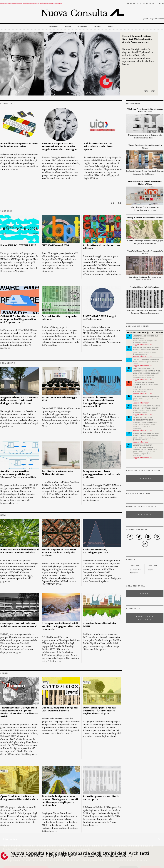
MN (147, 3)
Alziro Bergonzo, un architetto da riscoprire (101, 798)
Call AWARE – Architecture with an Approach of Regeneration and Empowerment (19, 319)
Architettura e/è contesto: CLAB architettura (58, 473)
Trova (160, 332)
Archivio (111, 27)
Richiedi (145, 478)
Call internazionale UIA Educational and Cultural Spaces (99, 146)
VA (163, 3)
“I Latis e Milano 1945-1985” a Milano (145, 287)
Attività (68, 27)
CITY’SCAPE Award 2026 (55, 245)
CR (137, 3)
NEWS (4, 515)
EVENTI (4, 673)
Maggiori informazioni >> (142, 345)
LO (144, 3)
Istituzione (54, 27)
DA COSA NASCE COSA (138, 494)
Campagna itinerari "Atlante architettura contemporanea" (19, 625)
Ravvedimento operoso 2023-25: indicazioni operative (19, 145)
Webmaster (134, 573)
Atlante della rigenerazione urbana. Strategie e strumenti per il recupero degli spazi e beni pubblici (60, 801)
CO (134, 3)
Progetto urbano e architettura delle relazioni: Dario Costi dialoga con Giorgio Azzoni (19, 400)
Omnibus (97, 27)
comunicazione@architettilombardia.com (106, 856)
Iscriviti (145, 514)
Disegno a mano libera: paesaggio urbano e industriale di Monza (102, 474)
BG (128, 3)
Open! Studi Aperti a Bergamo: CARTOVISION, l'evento (60, 709)
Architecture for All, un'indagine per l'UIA (96, 551)
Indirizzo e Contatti (145, 618)
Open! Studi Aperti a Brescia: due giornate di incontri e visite (19, 798)
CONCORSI (6, 211)
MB (153, 3)
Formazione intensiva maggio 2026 (59, 399)
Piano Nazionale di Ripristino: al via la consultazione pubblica (20, 551)
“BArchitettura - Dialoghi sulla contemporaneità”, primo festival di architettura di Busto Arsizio (19, 712)
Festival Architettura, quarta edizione (59, 318)
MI (150, 3)
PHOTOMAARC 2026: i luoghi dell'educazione (99, 318)
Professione (82, 27)
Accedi (145, 594)
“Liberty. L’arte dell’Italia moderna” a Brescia (145, 218)
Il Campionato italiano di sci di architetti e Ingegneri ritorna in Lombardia (61, 626)
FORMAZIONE (8, 363)
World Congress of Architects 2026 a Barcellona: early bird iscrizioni (59, 553)
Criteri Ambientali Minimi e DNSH (99, 625)
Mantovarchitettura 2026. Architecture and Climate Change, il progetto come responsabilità (98, 402)
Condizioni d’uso (135, 570)
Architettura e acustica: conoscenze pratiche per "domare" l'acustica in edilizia (18, 474)
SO (160, 3)
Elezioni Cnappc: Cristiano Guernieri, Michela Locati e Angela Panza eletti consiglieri (60, 146)
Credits (150, 570)
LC (141, 3)
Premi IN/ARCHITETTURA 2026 (18, 245)
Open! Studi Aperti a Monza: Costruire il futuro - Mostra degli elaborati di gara (100, 711)
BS (131, 3)
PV (157, 3)
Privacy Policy (134, 565)
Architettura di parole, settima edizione (102, 247)
